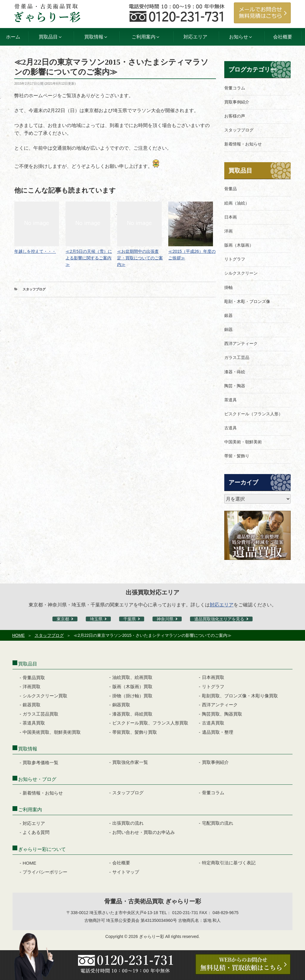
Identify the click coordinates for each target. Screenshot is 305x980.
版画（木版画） (239, 245)
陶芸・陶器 (235, 386)
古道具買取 (213, 723)
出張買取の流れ (128, 823)
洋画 (228, 231)
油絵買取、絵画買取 (132, 677)
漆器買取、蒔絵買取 (132, 714)
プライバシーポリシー (45, 872)
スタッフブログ (34, 289)
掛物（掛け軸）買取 (132, 696)
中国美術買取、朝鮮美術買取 (52, 732)
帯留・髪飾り (237, 456)
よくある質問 (36, 832)
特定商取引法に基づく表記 (229, 863)
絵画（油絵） (237, 203)
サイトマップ (126, 872)
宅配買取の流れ (218, 823)
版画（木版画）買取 (132, 686)
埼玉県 (96, 619)
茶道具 (231, 400)
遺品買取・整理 (218, 732)
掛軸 (228, 287)
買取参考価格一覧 (41, 763)
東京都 (63, 619)
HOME (18, 635)
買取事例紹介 (237, 102)
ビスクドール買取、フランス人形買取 (150, 723)
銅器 (228, 329)
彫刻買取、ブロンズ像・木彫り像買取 (240, 696)
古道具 (231, 428)
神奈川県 (165, 619)
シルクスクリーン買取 (45, 696)
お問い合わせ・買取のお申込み (144, 832)
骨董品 (231, 189)
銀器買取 (32, 705)
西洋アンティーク (241, 343)
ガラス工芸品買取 (41, 714)
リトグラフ (235, 259)
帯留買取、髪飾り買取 (135, 732)
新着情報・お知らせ (243, 144)
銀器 (228, 315)
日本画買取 (213, 677)
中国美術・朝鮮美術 (243, 442)
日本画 (231, 217)
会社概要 (283, 37)
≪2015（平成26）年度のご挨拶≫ (192, 251)
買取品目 (240, 171)
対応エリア (195, 37)
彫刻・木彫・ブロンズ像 (247, 301)
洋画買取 (32, 686)
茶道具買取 (34, 723)
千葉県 (130, 619)
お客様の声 (235, 116)
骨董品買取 (34, 678)
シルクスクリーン (241, 273)
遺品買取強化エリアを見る (219, 619)
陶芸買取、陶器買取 (222, 714)
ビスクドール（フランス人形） (253, 414)
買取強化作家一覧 (130, 762)
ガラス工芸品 (237, 357)
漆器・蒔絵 (235, 372)
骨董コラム (235, 88)
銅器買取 (121, 705)
